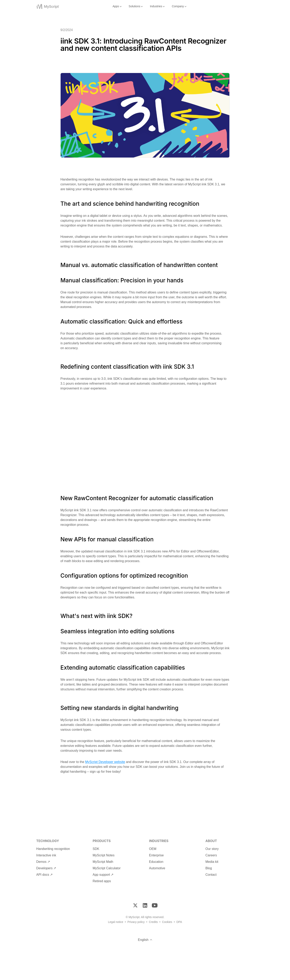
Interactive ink (46, 855)
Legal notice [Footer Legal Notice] (116, 922)
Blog (209, 868)
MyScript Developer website (105, 762)
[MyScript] (53, 6)
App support (101, 875)
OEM (153, 849)
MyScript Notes (104, 855)
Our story (212, 849)
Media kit (212, 862)
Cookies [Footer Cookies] (167, 922)
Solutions (136, 6)
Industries (158, 6)
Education (156, 862)
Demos (41, 862)
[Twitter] (135, 905)
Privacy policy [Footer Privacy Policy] (136, 922)
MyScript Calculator (107, 868)
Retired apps (102, 881)
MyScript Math (103, 862)
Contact (211, 875)
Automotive (157, 868)
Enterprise (156, 855)
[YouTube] (155, 905)
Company (179, 6)
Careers (211, 855)
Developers (44, 868)
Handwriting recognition (53, 849)
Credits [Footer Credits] (153, 922)
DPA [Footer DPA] (179, 922)
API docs (43, 875)
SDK (96, 849)
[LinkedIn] (145, 905)
